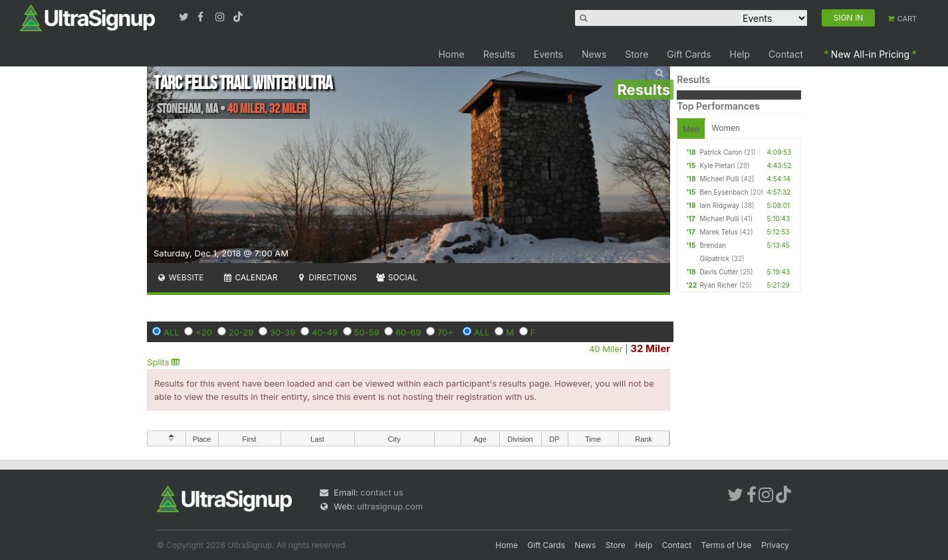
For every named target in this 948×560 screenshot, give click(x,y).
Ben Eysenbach (724, 192)
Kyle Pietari (717, 165)
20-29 (241, 332)
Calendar (250, 277)
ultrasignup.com (390, 506)
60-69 (408, 332)
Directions (326, 277)
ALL (172, 332)
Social (397, 277)
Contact (786, 54)
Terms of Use (727, 545)
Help (740, 54)
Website (180, 277)
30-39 (283, 332)
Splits (163, 362)
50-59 (367, 332)
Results (499, 54)
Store (637, 54)
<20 (204, 332)
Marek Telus (719, 232)
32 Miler (650, 348)
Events (548, 54)
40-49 (325, 332)
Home (451, 54)
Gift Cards (689, 54)
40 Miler (606, 349)
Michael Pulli (719, 179)
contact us (382, 492)
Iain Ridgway (719, 205)
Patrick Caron (721, 152)
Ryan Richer (718, 285)
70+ (445, 332)
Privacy (775, 545)
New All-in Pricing (870, 54)
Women (726, 128)
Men (691, 129)
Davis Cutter (719, 272)
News (594, 54)
